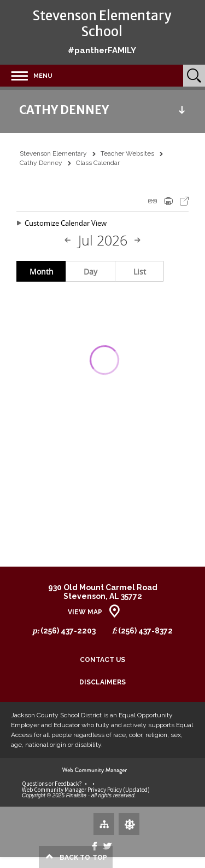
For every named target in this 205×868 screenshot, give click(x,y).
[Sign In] (129, 824)
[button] (26, 76)
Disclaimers (102, 683)
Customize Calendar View (66, 223)
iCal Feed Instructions (153, 201)
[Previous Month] (68, 241)
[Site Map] (104, 824)
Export (184, 201)
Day (90, 272)
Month (42, 272)
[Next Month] (137, 241)
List (140, 272)
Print (168, 201)
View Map (85, 612)
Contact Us (102, 660)
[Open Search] (194, 76)
